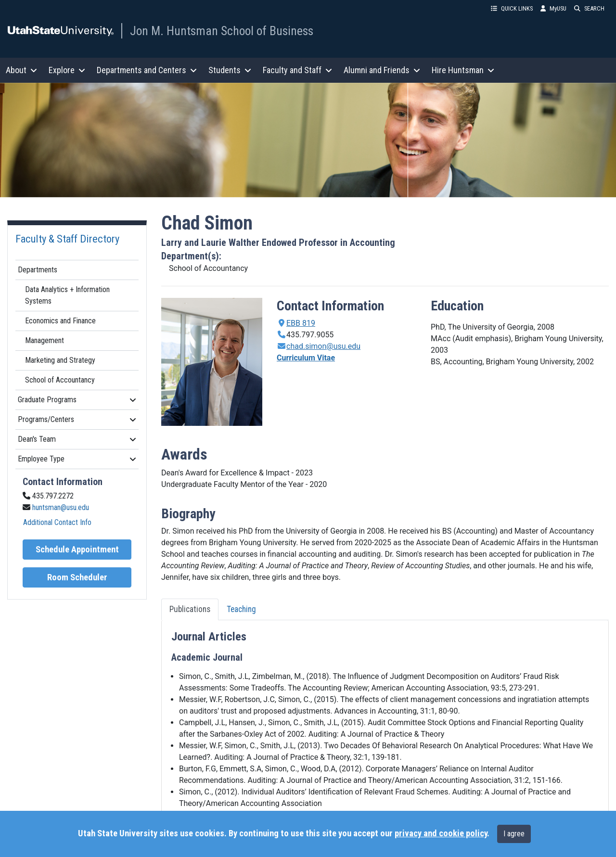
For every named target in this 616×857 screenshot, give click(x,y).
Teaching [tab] (241, 609)
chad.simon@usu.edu (323, 346)
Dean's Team (77, 439)
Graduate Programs (77, 400)
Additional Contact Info (57, 522)
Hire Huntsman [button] (463, 70)
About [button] (21, 70)
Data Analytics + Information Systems (67, 295)
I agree (514, 834)
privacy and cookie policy (441, 833)
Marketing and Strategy (60, 360)
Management (45, 340)
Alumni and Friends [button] (382, 70)
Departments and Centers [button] (147, 70)
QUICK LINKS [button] (512, 8)
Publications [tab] (190, 609)
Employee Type (77, 459)
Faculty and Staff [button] (297, 70)
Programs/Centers (77, 419)
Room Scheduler (77, 577)
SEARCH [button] (589, 8)
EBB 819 (301, 323)
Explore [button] (67, 70)
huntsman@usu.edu (61, 507)
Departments (38, 270)
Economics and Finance (60, 321)
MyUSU (553, 8)
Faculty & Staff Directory (67, 239)
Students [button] (230, 70)
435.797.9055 (310, 335)
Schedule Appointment (77, 550)
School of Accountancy (60, 380)
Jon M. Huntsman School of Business (222, 31)
